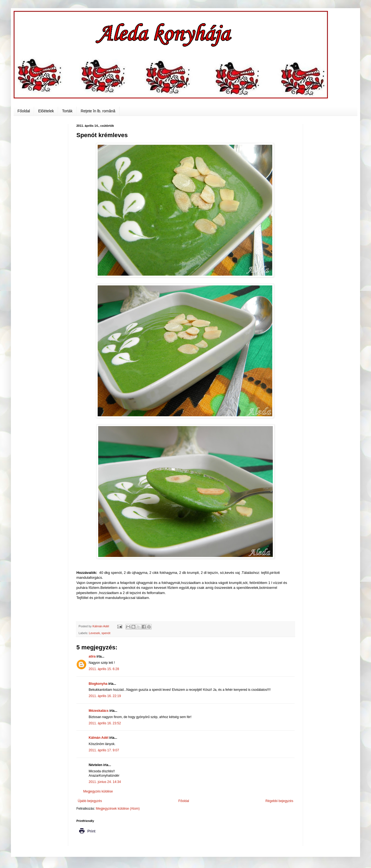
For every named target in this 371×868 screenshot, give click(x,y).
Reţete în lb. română (98, 111)
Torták (67, 111)
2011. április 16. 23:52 (105, 723)
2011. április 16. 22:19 (105, 696)
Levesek (94, 633)
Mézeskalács (99, 711)
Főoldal (24, 111)
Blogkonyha (98, 684)
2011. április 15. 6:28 (104, 669)
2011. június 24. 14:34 (105, 782)
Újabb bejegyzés (90, 801)
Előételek (46, 111)
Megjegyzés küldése (98, 791)
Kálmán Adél (98, 738)
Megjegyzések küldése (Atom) (118, 809)
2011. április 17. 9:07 (104, 750)
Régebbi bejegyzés (279, 801)
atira (92, 656)
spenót (106, 633)
